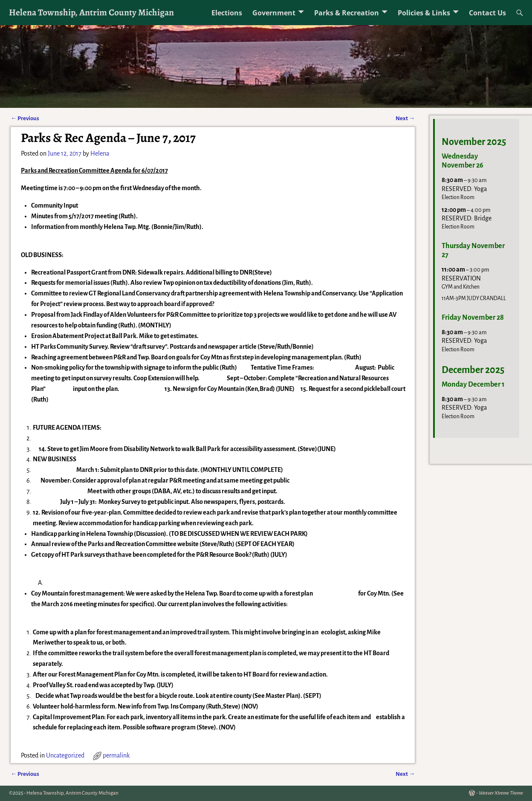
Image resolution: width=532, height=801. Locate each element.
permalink (116, 755)
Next (405, 118)
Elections (227, 13)
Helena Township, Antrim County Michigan (91, 12)
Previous (25, 118)
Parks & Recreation (347, 13)
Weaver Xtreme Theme (501, 793)
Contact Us (487, 13)
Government (274, 13)
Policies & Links (424, 13)
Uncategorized (65, 755)
